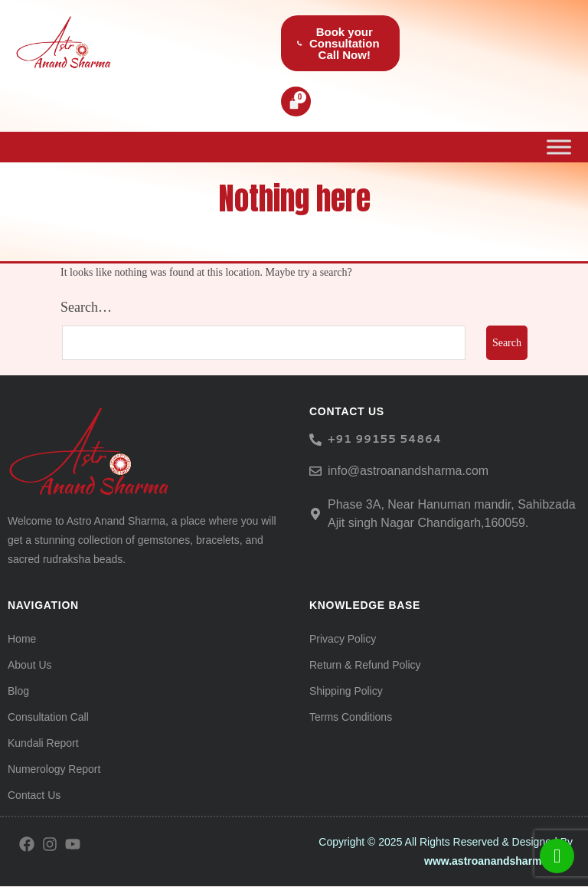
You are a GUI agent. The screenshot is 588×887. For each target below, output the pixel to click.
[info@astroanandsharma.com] (315, 471)
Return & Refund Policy (365, 666)
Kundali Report (43, 744)
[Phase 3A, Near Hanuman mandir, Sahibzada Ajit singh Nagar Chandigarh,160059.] (315, 514)
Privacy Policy (343, 640)
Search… (86, 307)
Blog (18, 692)
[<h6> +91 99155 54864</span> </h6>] (315, 440)
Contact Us (34, 796)
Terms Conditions (351, 718)
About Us (30, 666)
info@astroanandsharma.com (408, 471)
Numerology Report (54, 770)
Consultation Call (48, 718)
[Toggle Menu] (559, 147)
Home (22, 640)
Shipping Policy (346, 692)
